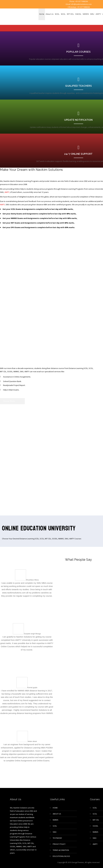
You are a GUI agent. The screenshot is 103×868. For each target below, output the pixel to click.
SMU (92, 14)
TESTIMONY (57, 838)
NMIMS (86, 14)
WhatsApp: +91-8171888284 (78, 7)
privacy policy (59, 844)
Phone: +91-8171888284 (78, 1)
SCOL (63, 14)
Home (42, 14)
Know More (9, 401)
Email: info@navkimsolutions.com (78, 4)
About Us (50, 14)
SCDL (57, 14)
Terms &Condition (61, 850)
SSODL (78, 14)
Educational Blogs (61, 856)
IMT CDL (70, 14)
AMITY (98, 14)
